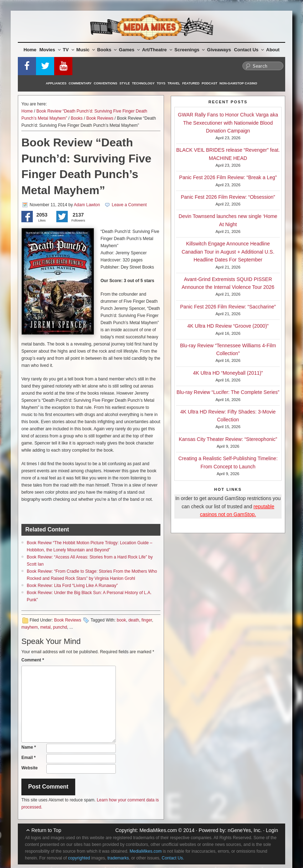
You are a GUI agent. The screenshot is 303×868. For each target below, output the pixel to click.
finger (147, 620)
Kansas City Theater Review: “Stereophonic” (228, 439)
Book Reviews (100, 118)
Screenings (189, 50)
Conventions (106, 83)
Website (30, 768)
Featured (191, 83)
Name (29, 747)
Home (30, 50)
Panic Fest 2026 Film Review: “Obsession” (228, 197)
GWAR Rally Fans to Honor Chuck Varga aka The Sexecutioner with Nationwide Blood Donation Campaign (228, 123)
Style (125, 83)
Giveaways (219, 50)
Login (272, 830)
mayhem (30, 627)
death (134, 620)
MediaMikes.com (158, 830)
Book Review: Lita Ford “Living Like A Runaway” (72, 586)
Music (86, 50)
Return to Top (46, 830)
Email (29, 758)
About (273, 50)
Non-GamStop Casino (238, 83)
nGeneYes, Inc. (245, 830)
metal (45, 627)
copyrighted (79, 858)
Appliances (56, 83)
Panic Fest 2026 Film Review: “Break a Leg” (228, 177)
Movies (50, 50)
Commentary (80, 83)
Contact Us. (173, 858)
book (121, 620)
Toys (161, 83)
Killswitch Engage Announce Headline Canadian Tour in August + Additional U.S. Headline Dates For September (228, 252)
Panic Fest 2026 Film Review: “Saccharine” (228, 307)
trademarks (118, 858)
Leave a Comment (129, 205)
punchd (60, 627)
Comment (33, 660)
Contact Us (249, 50)
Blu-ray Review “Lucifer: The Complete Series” (228, 392)
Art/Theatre (157, 50)
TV (68, 50)
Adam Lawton (87, 205)
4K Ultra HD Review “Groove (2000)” (228, 326)
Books (107, 50)
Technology (143, 83)
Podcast (210, 83)
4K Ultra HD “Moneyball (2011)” (228, 373)
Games (129, 50)
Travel (174, 83)
